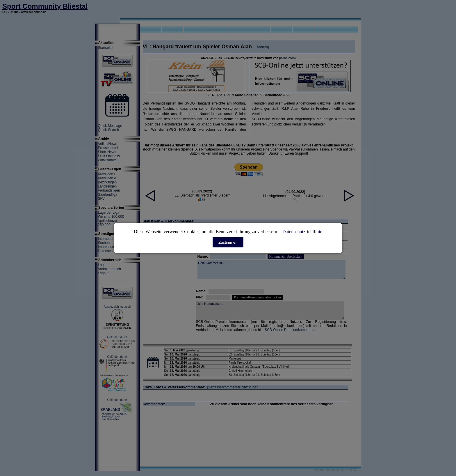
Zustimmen (228, 242)
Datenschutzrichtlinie (302, 231)
